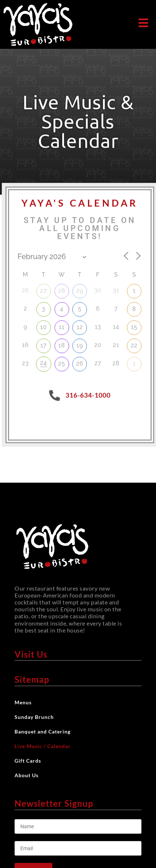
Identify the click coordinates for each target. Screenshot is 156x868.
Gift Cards (28, 761)
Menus (25, 702)
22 (134, 343)
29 (80, 288)
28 (62, 288)
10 (43, 325)
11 (62, 325)
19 (80, 343)
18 (61, 343)
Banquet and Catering (43, 731)
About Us (28, 775)
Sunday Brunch (34, 717)
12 (80, 325)
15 (134, 325)
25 (62, 361)
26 (80, 361)
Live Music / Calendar (43, 746)
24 (43, 360)
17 (43, 343)
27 (43, 288)
